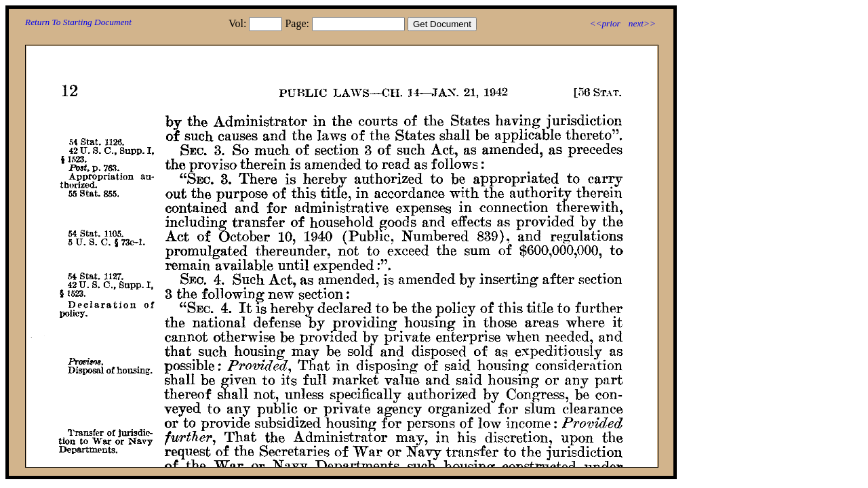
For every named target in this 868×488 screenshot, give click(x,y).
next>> (642, 23)
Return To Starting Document (78, 22)
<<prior (605, 23)
